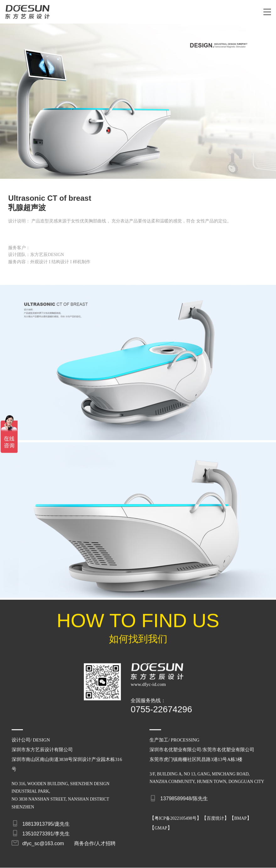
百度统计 (215, 814)
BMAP (241, 814)
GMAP (161, 824)
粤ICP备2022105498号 (176, 814)
